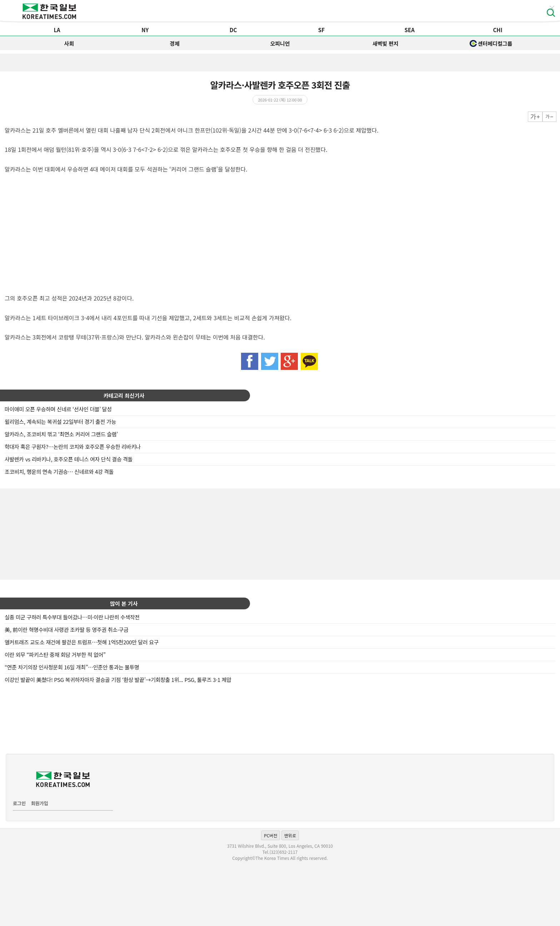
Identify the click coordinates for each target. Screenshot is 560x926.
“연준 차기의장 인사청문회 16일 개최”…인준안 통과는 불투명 (72, 667)
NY (145, 30)
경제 (175, 43)
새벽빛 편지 (386, 43)
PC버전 (271, 835)
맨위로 (290, 835)
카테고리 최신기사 (124, 395)
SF (321, 30)
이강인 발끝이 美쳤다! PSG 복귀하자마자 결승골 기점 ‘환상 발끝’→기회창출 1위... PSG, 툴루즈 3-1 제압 (118, 680)
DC (233, 30)
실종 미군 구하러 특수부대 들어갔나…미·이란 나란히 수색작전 (72, 617)
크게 (535, 117)
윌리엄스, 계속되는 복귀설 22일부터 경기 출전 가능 (60, 422)
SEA (410, 30)
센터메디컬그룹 (491, 43)
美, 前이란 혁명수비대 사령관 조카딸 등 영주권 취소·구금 (66, 630)
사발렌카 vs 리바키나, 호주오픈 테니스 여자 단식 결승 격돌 (69, 459)
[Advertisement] (280, 533)
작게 (549, 117)
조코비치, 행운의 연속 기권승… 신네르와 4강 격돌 (59, 472)
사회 (69, 43)
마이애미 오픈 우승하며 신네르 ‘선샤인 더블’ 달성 (58, 409)
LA (57, 30)
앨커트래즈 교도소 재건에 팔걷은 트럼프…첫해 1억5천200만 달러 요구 (82, 642)
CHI (497, 30)
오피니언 (280, 43)
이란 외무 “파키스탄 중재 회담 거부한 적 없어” (55, 655)
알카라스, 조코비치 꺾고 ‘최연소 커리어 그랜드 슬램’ (61, 434)
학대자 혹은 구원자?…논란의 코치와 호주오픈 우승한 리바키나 (73, 447)
